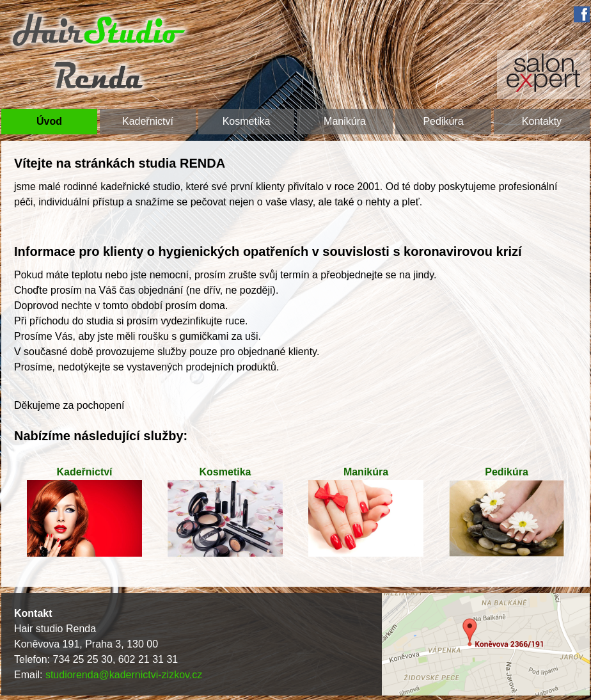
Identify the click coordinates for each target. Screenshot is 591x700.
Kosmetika (247, 121)
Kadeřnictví (148, 121)
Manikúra (345, 121)
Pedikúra (443, 121)
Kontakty (542, 121)
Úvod (49, 121)
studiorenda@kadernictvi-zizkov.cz (124, 675)
